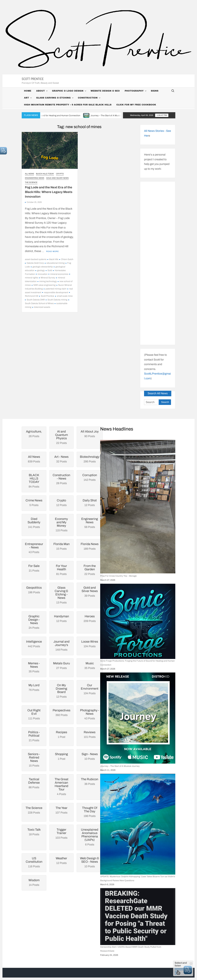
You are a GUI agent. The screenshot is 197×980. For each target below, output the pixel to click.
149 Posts (61, 646)
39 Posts (90, 592)
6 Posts (90, 837)
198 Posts (90, 812)
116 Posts (34, 862)
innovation (43, 274)
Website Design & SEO (105, 91)
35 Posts (34, 667)
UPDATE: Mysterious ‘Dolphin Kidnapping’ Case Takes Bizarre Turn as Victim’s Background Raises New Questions (138, 879)
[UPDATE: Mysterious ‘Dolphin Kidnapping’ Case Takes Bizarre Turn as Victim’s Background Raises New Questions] (138, 824)
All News (29, 174)
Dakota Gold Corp (35, 263)
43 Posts (34, 548)
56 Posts (90, 523)
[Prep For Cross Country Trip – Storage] (138, 507)
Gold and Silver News (57, 178)
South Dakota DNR (36, 300)
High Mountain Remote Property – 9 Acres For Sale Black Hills (68, 105)
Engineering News (35, 178)
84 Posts (34, 481)
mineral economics (59, 274)
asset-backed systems (36, 259)
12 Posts (61, 691)
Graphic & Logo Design (68, 91)
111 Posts (34, 714)
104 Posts (90, 689)
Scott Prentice (33, 79)
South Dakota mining (57, 300)
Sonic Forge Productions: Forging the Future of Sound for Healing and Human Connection (45, 116)
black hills (54, 259)
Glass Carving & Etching (53, 98)
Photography (134, 91)
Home (28, 91)
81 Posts (61, 570)
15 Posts (34, 760)
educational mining (56, 263)
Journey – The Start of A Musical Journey (120, 116)
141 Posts (34, 523)
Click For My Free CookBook (136, 105)
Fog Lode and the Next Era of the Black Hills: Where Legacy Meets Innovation (49, 192)
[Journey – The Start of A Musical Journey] (138, 718)
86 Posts (34, 783)
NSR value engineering (44, 285)
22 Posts (61, 437)
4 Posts (61, 787)
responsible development (56, 292)
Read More (52, 251)
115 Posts (61, 525)
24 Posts (34, 622)
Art (26, 98)
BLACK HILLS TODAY (45, 174)
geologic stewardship (43, 267)
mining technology (48, 281)
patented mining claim (56, 289)
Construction (88, 98)
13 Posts (61, 595)
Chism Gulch (67, 259)
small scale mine (65, 296)
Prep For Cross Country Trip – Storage (118, 576)
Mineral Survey (48, 278)
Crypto (60, 174)
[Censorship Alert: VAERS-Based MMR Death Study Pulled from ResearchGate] (138, 917)
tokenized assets (42, 307)
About (40, 91)
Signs (155, 91)
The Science (31, 182)
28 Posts (61, 479)
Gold (50, 270)
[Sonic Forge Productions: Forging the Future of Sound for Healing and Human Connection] (138, 621)
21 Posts (34, 736)
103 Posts (61, 834)
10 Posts (90, 862)
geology (41, 270)
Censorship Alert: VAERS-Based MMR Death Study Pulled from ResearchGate (131, 949)
